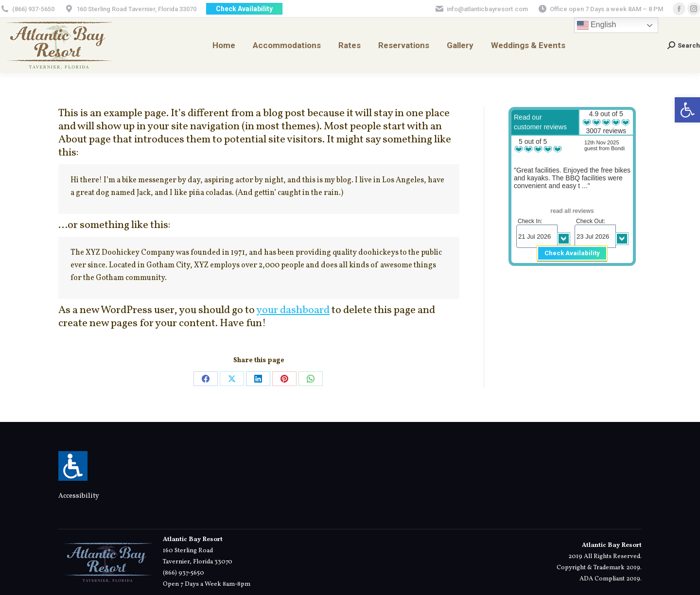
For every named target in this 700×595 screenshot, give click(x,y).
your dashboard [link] (293, 310)
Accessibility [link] (79, 496)
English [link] (597, 25)
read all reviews (572, 211)
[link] (687, 110)
